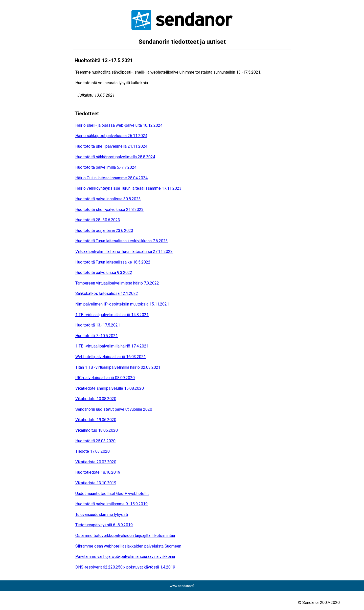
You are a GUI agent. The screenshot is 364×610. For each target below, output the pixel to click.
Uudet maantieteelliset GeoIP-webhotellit (112, 494)
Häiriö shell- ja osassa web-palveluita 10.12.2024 (119, 125)
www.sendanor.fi (182, 586)
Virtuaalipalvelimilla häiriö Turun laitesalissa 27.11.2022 (124, 252)
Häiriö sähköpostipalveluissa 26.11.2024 (111, 136)
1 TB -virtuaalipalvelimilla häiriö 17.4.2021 (112, 346)
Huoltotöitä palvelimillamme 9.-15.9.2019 (111, 504)
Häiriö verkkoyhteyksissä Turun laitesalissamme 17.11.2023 (128, 188)
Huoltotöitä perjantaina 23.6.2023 (104, 231)
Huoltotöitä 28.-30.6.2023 (98, 220)
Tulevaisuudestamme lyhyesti (102, 515)
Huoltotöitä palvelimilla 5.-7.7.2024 (106, 167)
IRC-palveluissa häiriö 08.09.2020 (105, 378)
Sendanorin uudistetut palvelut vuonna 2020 (114, 409)
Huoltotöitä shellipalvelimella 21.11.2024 (111, 146)
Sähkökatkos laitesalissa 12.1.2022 (107, 293)
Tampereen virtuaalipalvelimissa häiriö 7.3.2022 (117, 283)
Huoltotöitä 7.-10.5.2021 (97, 336)
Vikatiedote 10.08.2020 (96, 399)
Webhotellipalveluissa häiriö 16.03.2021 (111, 357)
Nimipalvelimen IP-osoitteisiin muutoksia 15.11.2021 (122, 304)
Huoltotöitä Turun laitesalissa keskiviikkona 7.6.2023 (122, 241)
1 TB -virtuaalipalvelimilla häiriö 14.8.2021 (112, 315)
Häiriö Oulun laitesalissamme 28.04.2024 (111, 178)
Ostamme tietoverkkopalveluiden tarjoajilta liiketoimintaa (125, 536)
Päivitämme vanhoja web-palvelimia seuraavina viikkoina (125, 557)
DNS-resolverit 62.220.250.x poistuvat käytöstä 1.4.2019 (125, 567)
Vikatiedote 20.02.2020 (96, 462)
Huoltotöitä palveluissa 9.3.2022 (104, 273)
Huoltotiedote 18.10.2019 (98, 472)
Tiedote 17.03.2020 (93, 451)
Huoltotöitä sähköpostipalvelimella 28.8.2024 (115, 157)
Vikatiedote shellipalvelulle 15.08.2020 (110, 388)
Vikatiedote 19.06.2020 (96, 420)
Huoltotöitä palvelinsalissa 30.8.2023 (108, 199)
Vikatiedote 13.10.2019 (96, 483)
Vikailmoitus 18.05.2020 (97, 430)
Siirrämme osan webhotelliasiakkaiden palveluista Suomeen (128, 546)
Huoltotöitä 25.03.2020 (95, 441)
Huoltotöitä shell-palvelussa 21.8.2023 (109, 210)
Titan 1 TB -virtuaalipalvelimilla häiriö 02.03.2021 (118, 367)
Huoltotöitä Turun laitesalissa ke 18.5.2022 (113, 262)
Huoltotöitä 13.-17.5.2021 (98, 325)
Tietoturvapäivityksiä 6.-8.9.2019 (104, 525)
